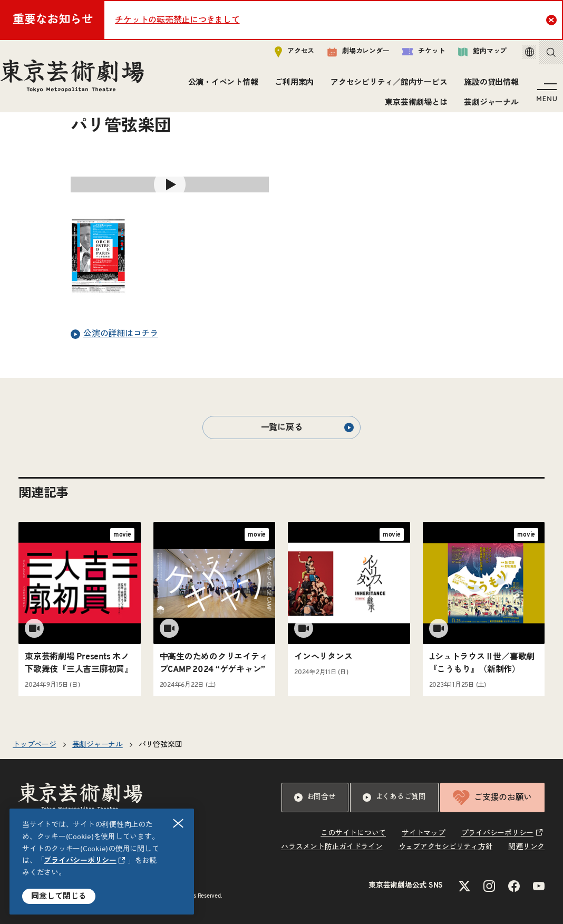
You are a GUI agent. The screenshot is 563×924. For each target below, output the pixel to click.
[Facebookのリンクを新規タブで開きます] (514, 886)
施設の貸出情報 (488, 87)
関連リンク (526, 847)
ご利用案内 (291, 87)
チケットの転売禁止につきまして (177, 20)
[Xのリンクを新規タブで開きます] (464, 886)
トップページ (35, 745)
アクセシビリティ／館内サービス (386, 87)
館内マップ (468, 56)
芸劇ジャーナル (488, 107)
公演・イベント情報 (220, 87)
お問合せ (315, 797)
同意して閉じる (59, 896)
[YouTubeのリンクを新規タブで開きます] (539, 886)
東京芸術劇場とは (413, 107)
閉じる (179, 824)
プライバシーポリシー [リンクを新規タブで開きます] (80, 861)
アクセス (280, 56)
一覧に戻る (307, 427)
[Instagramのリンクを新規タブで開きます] (489, 886)
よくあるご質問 (394, 797)
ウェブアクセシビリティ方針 (446, 847)
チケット (409, 56)
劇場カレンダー (343, 56)
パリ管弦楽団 (161, 745)
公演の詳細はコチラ (114, 334)
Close (553, 20)
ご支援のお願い (492, 797)
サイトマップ (424, 833)
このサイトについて (353, 833)
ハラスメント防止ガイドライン (332, 847)
